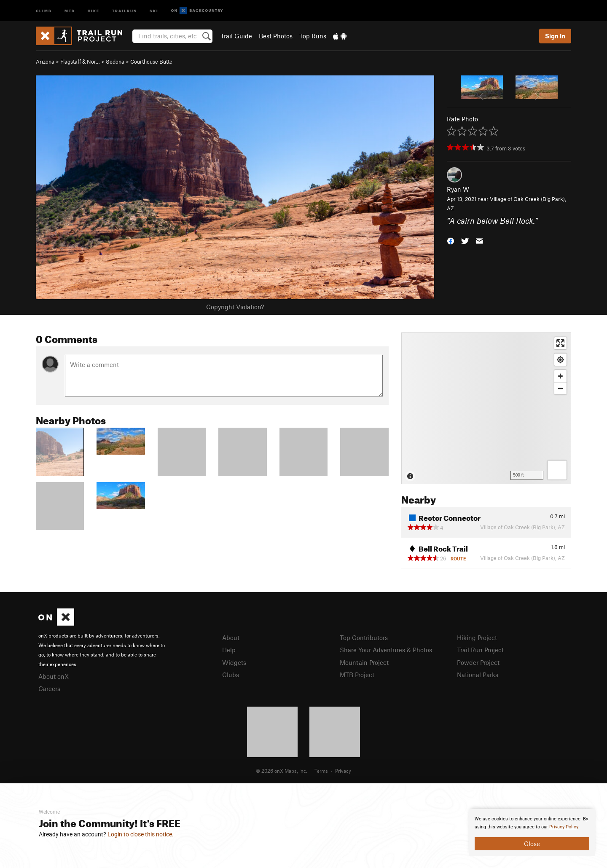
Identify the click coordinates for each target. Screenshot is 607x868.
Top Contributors (364, 638)
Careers (49, 689)
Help (229, 650)
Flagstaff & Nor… (80, 62)
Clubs (231, 675)
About (231, 638)
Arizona (45, 62)
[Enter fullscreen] (560, 343)
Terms (321, 771)
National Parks (478, 675)
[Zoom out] (560, 388)
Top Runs (313, 36)
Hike (94, 10)
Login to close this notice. (141, 834)
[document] (532, 833)
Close (532, 844)
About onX (54, 676)
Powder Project (478, 662)
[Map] (486, 408)
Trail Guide (236, 36)
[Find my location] (560, 360)
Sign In (555, 36)
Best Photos (276, 36)
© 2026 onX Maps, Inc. (282, 771)
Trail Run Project (480, 650)
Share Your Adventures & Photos (386, 650)
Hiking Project (477, 638)
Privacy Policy (564, 827)
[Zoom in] (560, 376)
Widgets (234, 662)
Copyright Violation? (235, 307)
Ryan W (458, 189)
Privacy (343, 771)
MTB (70, 10)
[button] (451, 240)
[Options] (557, 470)
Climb (44, 10)
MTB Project (357, 675)
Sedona (115, 62)
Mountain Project (364, 662)
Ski (154, 10)
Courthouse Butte (151, 62)
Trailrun (125, 10)
